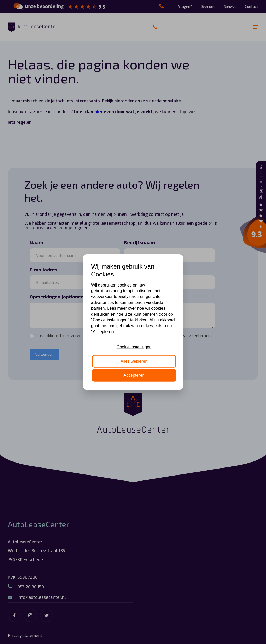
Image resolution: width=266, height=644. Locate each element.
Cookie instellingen (134, 347)
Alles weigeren (134, 361)
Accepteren (134, 375)
